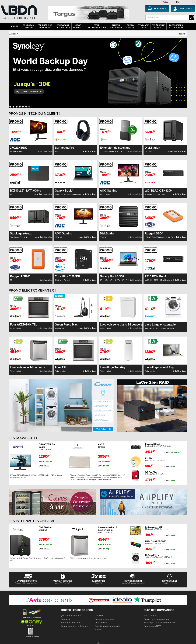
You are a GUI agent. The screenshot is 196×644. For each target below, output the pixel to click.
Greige (102, 446)
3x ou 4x (98, 583)
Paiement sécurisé (104, 619)
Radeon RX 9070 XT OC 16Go (158, 445)
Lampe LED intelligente (155, 459)
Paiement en (98, 581)
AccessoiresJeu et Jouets (176, 26)
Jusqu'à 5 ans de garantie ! (134, 583)
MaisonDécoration (116, 26)
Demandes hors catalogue (74, 626)
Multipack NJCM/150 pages (157, 528)
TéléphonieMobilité (158, 26)
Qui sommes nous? (71, 616)
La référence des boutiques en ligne (18, 14)
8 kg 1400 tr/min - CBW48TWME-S (160, 326)
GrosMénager (78, 26)
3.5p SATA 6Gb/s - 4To (155, 473)
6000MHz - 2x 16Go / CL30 (157, 542)
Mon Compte (150, 616)
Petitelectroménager (96, 26)
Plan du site (101, 623)
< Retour (181, 34)
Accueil (15, 26)
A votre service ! (169, 583)
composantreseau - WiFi (63, 26)
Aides (165, 2)
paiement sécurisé (63, 581)
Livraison (99, 616)
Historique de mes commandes (160, 623)
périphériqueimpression (45, 26)
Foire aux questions (71, 623)
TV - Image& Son (143, 26)
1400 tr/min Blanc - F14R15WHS (159, 556)
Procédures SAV (152, 626)
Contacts (65, 619)
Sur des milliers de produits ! (27, 583)
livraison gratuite (27, 581)
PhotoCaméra (130, 26)
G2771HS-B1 (47, 447)
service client (169, 581)
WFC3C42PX (108, 530)
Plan (178, 2)
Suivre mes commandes (156, 619)
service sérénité (133, 581)
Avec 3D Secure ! (63, 583)
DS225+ (45, 529)
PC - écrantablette (28, 26)
